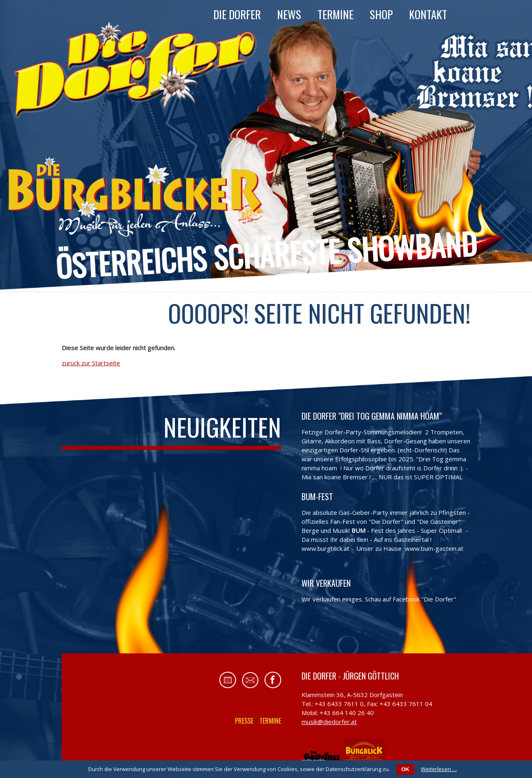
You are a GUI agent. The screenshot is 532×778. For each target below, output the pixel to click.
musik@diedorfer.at (329, 722)
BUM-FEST (317, 496)
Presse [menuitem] (244, 721)
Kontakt (428, 14)
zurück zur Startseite (91, 363)
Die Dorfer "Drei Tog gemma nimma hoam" (372, 416)
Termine (335, 14)
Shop (381, 14)
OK (405, 769)
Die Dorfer (237, 14)
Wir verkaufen (326, 583)
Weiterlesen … (439, 769)
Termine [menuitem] (270, 721)
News (289, 14)
